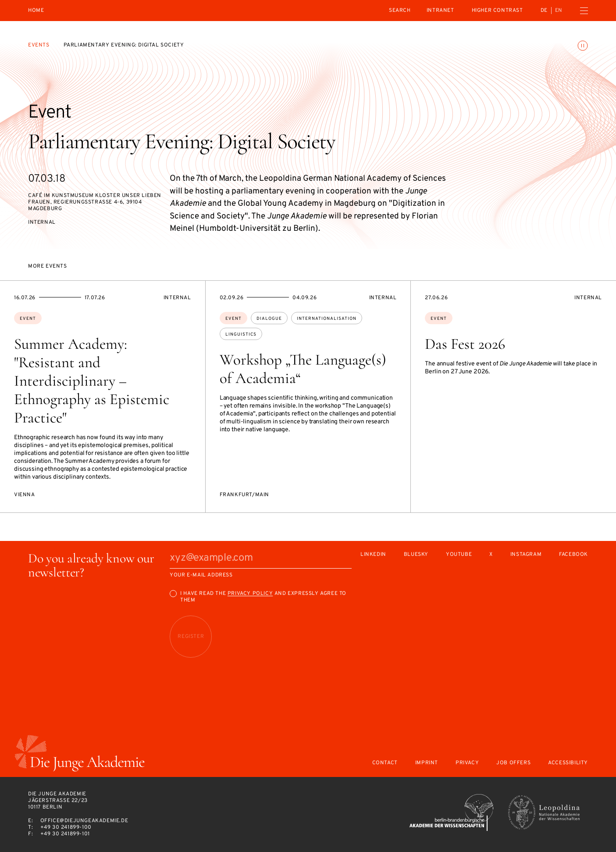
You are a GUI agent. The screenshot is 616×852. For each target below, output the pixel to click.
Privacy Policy (250, 594)
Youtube (459, 555)
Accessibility (568, 763)
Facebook (573, 555)
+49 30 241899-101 (65, 834)
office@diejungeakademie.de (84, 821)
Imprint (427, 763)
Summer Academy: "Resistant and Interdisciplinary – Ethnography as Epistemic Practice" (92, 381)
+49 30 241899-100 (66, 827)
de (544, 11)
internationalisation (327, 319)
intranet (440, 11)
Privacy (467, 763)
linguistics (241, 335)
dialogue (269, 319)
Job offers (513, 763)
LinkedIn (373, 555)
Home (36, 11)
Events (39, 45)
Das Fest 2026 (465, 344)
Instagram (526, 555)
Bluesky (416, 555)
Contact (385, 763)
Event (28, 319)
